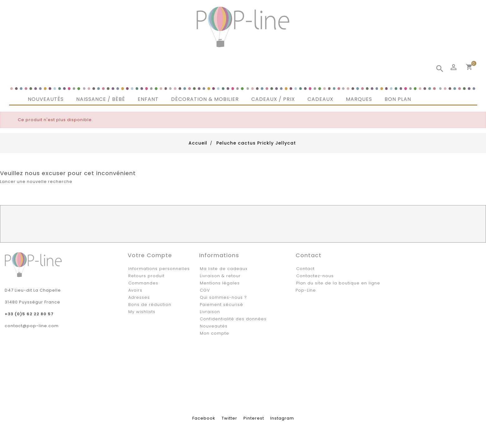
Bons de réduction (150, 305)
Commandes (143, 283)
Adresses (139, 297)
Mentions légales (220, 283)
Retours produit (146, 276)
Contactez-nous (315, 276)
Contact (305, 269)
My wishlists (142, 312)
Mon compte (214, 333)
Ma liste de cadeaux (224, 269)
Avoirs (135, 290)
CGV (205, 290)
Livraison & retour (220, 276)
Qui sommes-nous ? (223, 297)
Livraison (210, 312)
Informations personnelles (159, 269)
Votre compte (150, 255)
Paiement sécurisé (221, 305)
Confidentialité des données (233, 319)
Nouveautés (214, 326)
